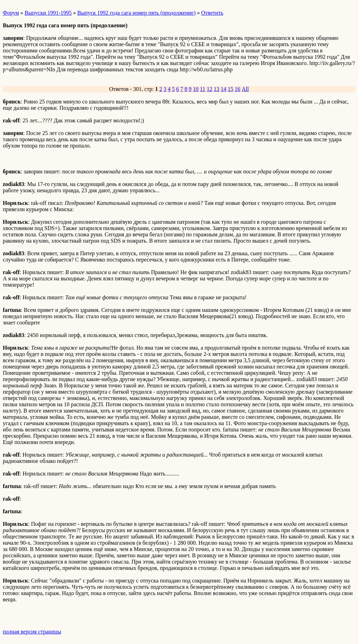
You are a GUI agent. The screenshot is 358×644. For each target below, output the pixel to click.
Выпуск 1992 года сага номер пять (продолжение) (136, 13)
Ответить (212, 13)
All (245, 89)
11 (203, 89)
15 (230, 89)
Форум (11, 13)
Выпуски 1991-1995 (48, 13)
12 (209, 89)
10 (196, 89)
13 (216, 89)
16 (237, 89)
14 (223, 89)
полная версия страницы (32, 632)
